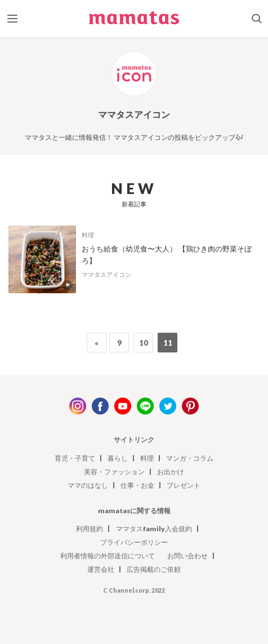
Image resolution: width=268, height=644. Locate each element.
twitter (168, 406)
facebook (100, 406)
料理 (88, 235)
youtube (123, 406)
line (145, 406)
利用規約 (90, 529)
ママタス (134, 21)
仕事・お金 (137, 485)
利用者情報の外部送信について (108, 556)
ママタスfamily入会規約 (154, 529)
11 (168, 343)
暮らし (118, 458)
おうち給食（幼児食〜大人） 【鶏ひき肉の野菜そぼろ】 (167, 255)
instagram (78, 406)
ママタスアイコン (106, 274)
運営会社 (101, 569)
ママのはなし (88, 485)
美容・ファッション (114, 472)
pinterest (190, 406)
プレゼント (184, 485)
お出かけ (171, 472)
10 (144, 343)
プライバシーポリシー (134, 542)
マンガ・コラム (190, 458)
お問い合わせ (187, 556)
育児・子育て (75, 458)
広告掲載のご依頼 (154, 569)
